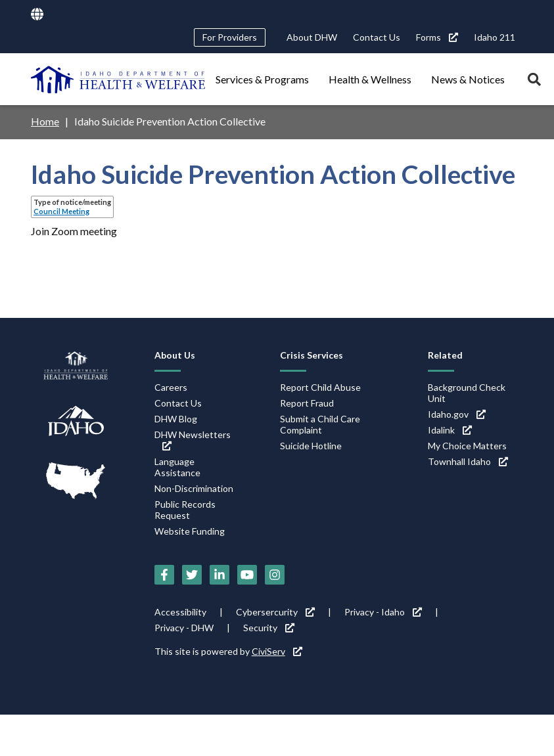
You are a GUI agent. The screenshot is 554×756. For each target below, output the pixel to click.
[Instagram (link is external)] (275, 575)
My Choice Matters (467, 446)
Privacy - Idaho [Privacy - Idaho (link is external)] (383, 612)
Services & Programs (262, 79)
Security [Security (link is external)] (269, 628)
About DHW (312, 37)
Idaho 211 (495, 37)
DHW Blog (176, 419)
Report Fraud (307, 403)
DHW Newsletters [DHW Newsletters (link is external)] (193, 440)
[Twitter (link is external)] (192, 575)
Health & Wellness (370, 79)
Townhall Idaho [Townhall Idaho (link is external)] (468, 461)
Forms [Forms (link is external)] (437, 37)
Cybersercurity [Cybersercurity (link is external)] (275, 612)
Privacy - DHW (184, 628)
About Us (175, 355)
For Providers (230, 37)
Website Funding (190, 531)
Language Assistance (177, 467)
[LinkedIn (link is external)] (219, 575)
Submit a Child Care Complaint (320, 424)
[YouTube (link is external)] (247, 575)
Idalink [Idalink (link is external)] (450, 430)
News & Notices (468, 79)
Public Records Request (185, 510)
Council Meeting (61, 211)
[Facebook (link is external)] (164, 575)
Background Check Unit (467, 393)
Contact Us (377, 37)
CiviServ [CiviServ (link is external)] (277, 651)
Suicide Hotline (311, 446)
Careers (171, 387)
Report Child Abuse (320, 387)
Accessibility (180, 612)
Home (45, 121)
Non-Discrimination (194, 488)
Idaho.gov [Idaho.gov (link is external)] (457, 414)
